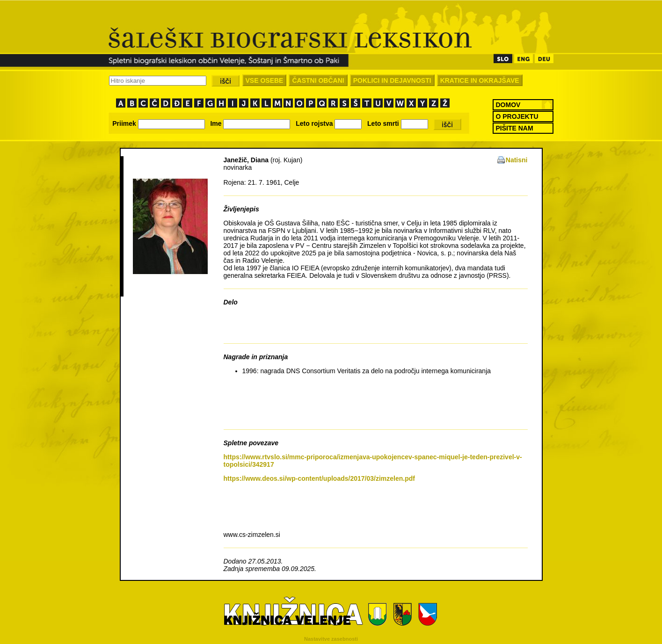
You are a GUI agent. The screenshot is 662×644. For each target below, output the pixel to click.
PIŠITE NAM (515, 128)
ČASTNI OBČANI (318, 80)
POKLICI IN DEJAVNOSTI (392, 80)
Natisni (517, 160)
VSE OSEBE (265, 80)
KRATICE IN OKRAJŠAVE (480, 80)
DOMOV (508, 105)
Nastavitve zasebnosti (331, 639)
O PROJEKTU (517, 116)
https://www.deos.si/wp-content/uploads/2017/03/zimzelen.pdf (319, 478)
